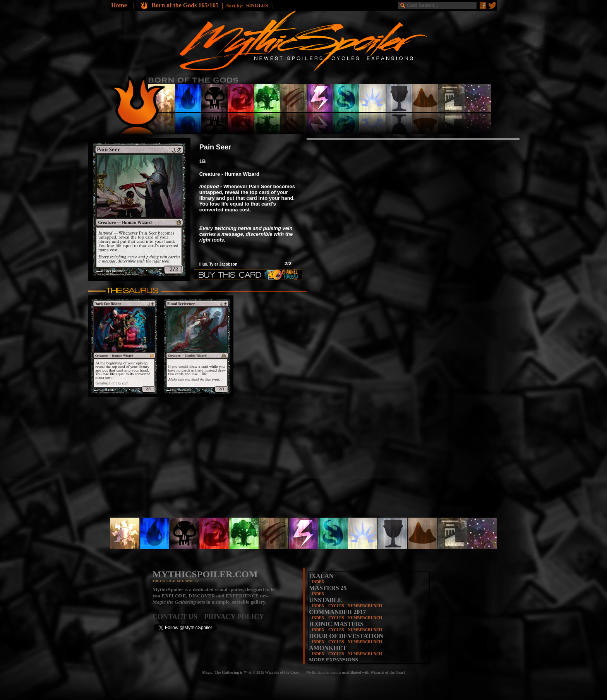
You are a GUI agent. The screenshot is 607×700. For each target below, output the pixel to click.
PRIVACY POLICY (234, 617)
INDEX (318, 582)
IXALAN (321, 576)
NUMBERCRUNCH (365, 606)
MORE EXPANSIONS (334, 660)
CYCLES (336, 606)
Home (119, 5)
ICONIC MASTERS (336, 624)
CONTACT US (178, 617)
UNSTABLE (325, 600)
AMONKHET (328, 648)
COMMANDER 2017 (337, 612)
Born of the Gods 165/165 (185, 5)
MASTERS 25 (328, 588)
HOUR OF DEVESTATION (346, 636)
